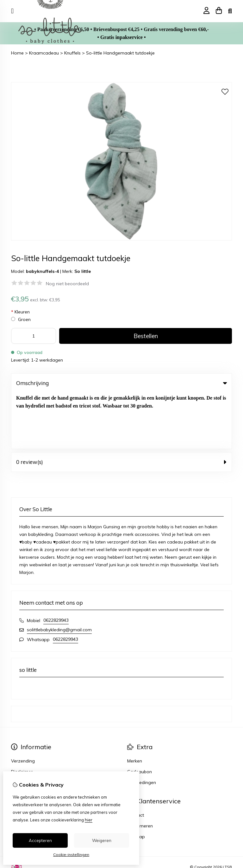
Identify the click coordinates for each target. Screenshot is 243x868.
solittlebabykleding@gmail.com (59, 574)
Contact (136, 759)
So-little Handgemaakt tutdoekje (120, 53)
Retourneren (140, 770)
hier (89, 820)
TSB (228, 811)
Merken (135, 705)
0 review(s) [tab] (121, 406)
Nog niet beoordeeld (67, 284)
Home (17, 53)
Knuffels (72, 53)
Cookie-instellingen (71, 855)
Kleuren (20, 312)
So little (83, 271)
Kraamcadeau (44, 53)
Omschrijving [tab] (121, 383)
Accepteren (40, 840)
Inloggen (20, 759)
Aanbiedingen (142, 726)
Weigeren (102, 840)
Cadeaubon (140, 716)
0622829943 (56, 564)
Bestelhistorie (25, 770)
